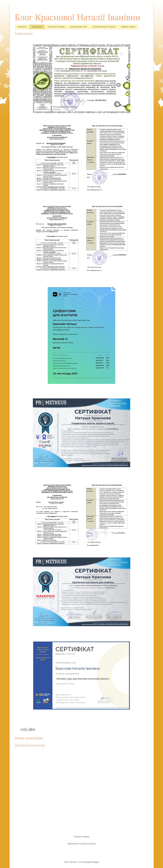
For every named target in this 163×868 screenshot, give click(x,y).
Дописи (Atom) (89, 844)
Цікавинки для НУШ (79, 27)
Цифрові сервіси (128, 27)
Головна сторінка (81, 837)
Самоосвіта (37, 27)
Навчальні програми (56, 27)
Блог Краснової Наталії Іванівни (77, 17)
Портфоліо (22, 27)
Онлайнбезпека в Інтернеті (104, 27)
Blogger (95, 862)
